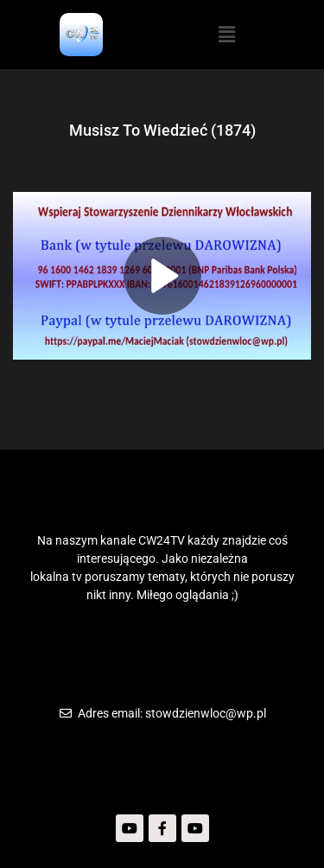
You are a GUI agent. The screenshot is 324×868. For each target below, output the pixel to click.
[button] (226, 35)
